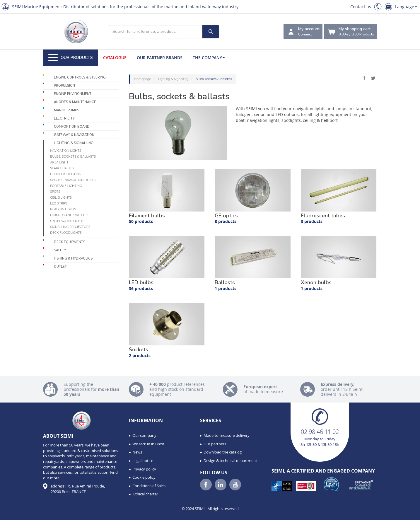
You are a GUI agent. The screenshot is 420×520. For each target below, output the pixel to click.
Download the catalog (223, 452)
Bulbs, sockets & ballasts (73, 156)
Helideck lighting (66, 174)
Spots (55, 192)
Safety (60, 250)
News (137, 452)
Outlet (60, 267)
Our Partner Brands (160, 58)
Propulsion (64, 86)
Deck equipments (70, 242)
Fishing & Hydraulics (73, 259)
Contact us (361, 7)
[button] (18, 514)
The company (209, 58)
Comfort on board (72, 127)
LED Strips (59, 203)
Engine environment (73, 94)
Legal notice (143, 461)
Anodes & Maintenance (75, 102)
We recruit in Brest (148, 444)
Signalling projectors (70, 227)
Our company (144, 435)
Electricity (64, 119)
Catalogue (115, 58)
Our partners (215, 444)
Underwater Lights (67, 221)
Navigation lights (66, 151)
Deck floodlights (66, 233)
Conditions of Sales (149, 486)
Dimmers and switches (70, 215)
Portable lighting (66, 186)
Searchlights (62, 168)
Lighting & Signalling (74, 143)
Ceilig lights (61, 197)
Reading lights (63, 209)
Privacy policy (144, 469)
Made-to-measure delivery (227, 435)
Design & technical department (230, 461)
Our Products (71, 58)
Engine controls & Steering (80, 77)
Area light (59, 162)
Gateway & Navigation (74, 135)
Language (406, 7)
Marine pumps (66, 110)
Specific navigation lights (73, 180)
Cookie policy (144, 477)
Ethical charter (145, 494)
